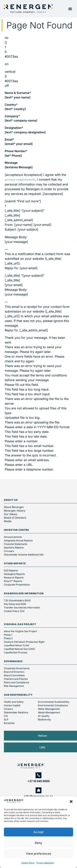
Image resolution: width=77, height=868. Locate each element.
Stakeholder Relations (16, 712)
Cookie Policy (28, 863)
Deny (38, 843)
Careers (8, 709)
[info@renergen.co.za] (38, 790)
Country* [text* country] (15, 107)
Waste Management (49, 712)
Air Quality (44, 716)
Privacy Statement (45, 863)
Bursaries (9, 723)
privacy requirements (20, 180)
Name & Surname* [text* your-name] (18, 95)
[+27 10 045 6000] (38, 775)
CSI (6, 716)
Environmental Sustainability (54, 702)
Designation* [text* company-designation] (25, 130)
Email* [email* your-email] (19, 142)
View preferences (39, 854)
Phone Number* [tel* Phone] (16, 153)
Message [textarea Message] (19, 165)
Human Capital (12, 705)
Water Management (49, 709)
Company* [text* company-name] (21, 118)
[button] (71, 802)
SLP (6, 719)
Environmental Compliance (53, 705)
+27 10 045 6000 (38, 781)
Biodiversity (44, 719)
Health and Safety (14, 702)
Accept (38, 832)
